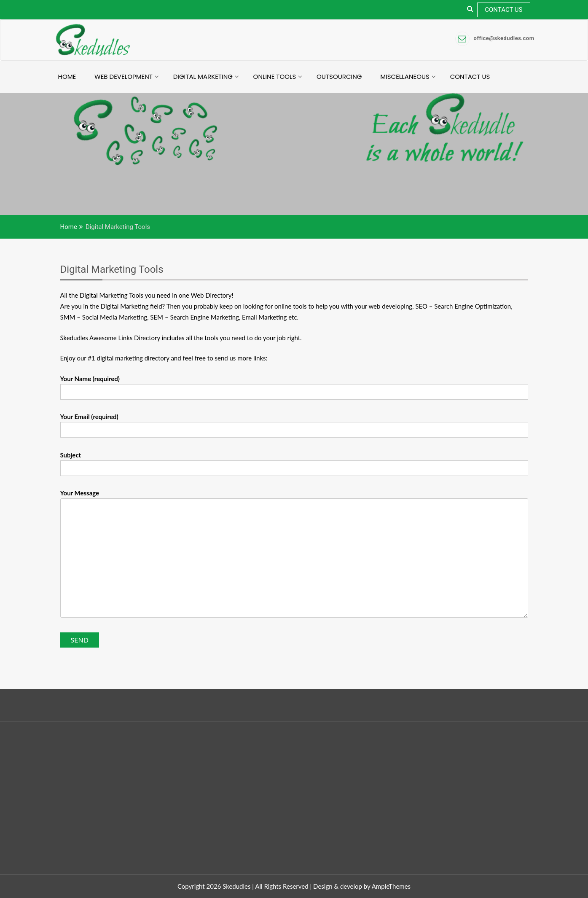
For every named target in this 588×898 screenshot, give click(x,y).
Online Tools (275, 77)
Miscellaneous (405, 77)
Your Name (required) (294, 385)
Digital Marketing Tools (112, 269)
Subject (294, 462)
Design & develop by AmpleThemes (362, 886)
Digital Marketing (203, 77)
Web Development (124, 77)
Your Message (294, 554)
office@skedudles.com (495, 38)
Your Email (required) (294, 423)
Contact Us (503, 10)
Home (67, 77)
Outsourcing (339, 77)
